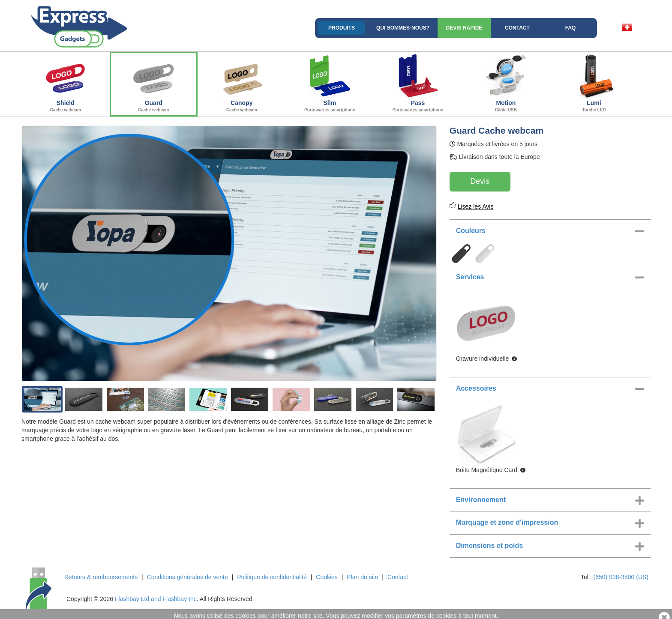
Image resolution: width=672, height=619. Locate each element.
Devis (480, 181)
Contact (517, 28)
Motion (506, 83)
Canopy (242, 83)
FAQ (571, 28)
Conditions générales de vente (187, 577)
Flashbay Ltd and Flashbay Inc (156, 599)
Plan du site (362, 577)
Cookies (327, 577)
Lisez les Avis (476, 206)
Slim (330, 83)
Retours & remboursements (101, 577)
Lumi (594, 83)
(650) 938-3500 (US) (621, 577)
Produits (342, 28)
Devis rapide (464, 28)
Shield (66, 83)
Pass (418, 83)
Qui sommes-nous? (403, 28)
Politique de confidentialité (272, 577)
